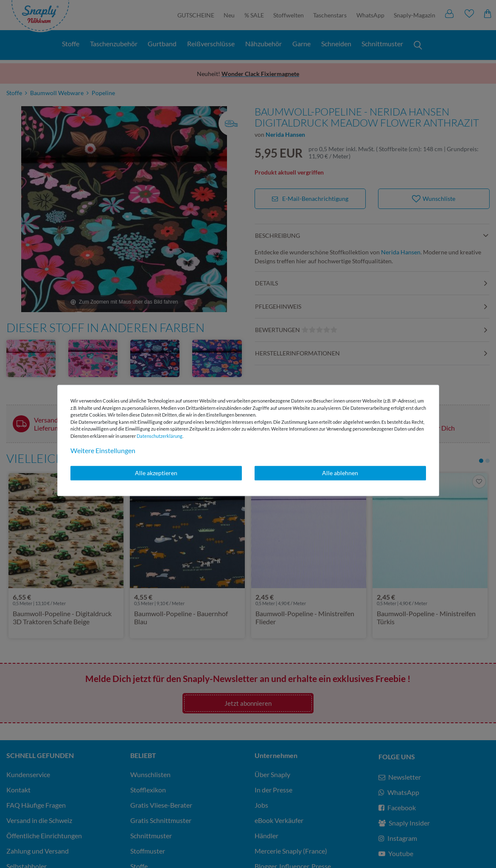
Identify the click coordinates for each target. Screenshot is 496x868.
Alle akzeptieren (156, 473)
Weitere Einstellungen (103, 450)
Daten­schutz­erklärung (160, 436)
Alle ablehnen (340, 473)
